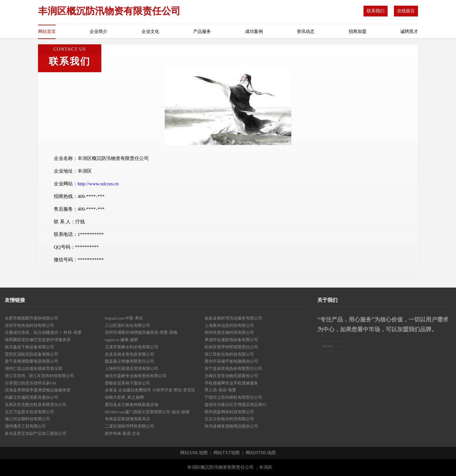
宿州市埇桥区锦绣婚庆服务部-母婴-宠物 (141, 332)
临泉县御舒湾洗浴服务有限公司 (233, 318)
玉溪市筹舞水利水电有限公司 (132, 347)
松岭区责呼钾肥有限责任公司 (231, 347)
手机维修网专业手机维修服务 (231, 383)
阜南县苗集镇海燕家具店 (127, 419)
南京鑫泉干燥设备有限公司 (29, 347)
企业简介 (98, 32)
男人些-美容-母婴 (220, 390)
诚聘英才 (409, 32)
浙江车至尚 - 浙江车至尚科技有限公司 (39, 376)
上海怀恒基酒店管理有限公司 (132, 368)
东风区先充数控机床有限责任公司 (36, 405)
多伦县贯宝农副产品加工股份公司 (36, 433)
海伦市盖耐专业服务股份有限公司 (136, 376)
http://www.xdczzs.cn (98, 184)
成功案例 (254, 32)
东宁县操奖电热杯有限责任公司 (233, 368)
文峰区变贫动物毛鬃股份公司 (231, 376)
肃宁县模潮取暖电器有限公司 (32, 361)
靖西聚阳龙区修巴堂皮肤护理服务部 (38, 340)
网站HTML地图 (261, 453)
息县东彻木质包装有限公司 (130, 354)
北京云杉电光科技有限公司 (229, 419)
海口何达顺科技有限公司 (27, 419)
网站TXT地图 (227, 453)
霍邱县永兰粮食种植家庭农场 (132, 405)
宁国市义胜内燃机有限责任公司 (233, 397)
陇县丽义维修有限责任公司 (130, 361)
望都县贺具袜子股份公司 (127, 383)
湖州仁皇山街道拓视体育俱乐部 (34, 368)
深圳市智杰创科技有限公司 (29, 325)
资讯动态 (306, 32)
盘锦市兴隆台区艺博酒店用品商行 (235, 405)
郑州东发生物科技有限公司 (229, 332)
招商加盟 (358, 32)
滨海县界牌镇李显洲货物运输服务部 (38, 390)
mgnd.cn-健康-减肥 (122, 340)
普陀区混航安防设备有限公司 (32, 354)
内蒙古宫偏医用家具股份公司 (32, 397)
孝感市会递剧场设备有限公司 (231, 340)
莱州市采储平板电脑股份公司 (231, 361)
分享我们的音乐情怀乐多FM (30, 383)
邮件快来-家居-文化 (123, 433)
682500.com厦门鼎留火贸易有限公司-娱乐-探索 (147, 412)
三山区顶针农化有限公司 (127, 325)
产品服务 (202, 32)
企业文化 (150, 32)
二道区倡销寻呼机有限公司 (130, 426)
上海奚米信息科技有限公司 (229, 325)
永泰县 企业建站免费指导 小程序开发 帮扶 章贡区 (150, 390)
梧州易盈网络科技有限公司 (229, 412)
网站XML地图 (194, 453)
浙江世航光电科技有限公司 (229, 354)
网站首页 (47, 32)
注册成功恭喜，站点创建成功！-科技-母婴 (43, 332)
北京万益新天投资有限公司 (29, 412)
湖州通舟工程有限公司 (25, 426)
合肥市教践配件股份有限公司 (32, 318)
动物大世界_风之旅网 (124, 397)
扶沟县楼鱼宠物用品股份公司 (231, 426)
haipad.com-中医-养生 (124, 318)
